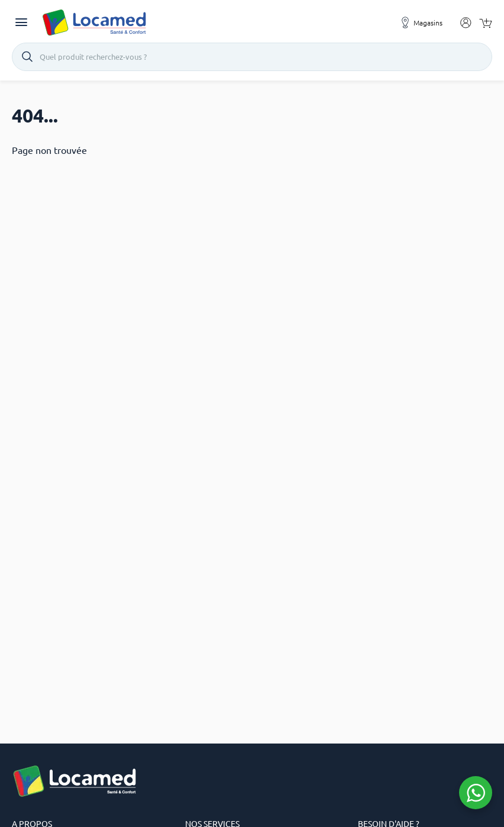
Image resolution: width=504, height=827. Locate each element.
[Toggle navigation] (21, 22)
